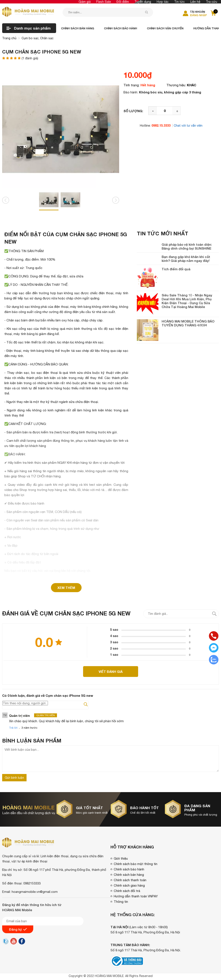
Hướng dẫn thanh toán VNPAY (136, 896)
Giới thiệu (121, 858)
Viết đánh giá (111, 672)
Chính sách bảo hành (121, 28)
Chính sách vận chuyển (165, 28)
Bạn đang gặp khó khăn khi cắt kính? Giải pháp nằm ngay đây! (186, 259)
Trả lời (13, 728)
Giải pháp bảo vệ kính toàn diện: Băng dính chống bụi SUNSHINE (187, 246)
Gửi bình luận (14, 778)
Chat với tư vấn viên (188, 126)
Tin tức (179, 2)
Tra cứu (212, 2)
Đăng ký (18, 929)
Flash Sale (104, 2)
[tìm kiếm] (147, 12)
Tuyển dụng (143, 2)
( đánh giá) (30, 58)
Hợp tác (163, 2)
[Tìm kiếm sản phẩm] (108, 12)
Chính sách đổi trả (127, 891)
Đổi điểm (123, 2)
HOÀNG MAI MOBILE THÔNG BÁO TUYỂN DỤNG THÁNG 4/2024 (188, 323)
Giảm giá (85, 2)
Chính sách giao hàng (129, 885)
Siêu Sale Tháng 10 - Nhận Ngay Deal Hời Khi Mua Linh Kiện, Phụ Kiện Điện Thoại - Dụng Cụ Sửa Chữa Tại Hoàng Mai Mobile (187, 301)
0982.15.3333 (161, 125)
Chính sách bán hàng (78, 28)
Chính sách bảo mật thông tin (136, 864)
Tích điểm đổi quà (176, 269)
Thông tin (121, 902)
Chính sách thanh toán (130, 880)
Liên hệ (195, 2)
